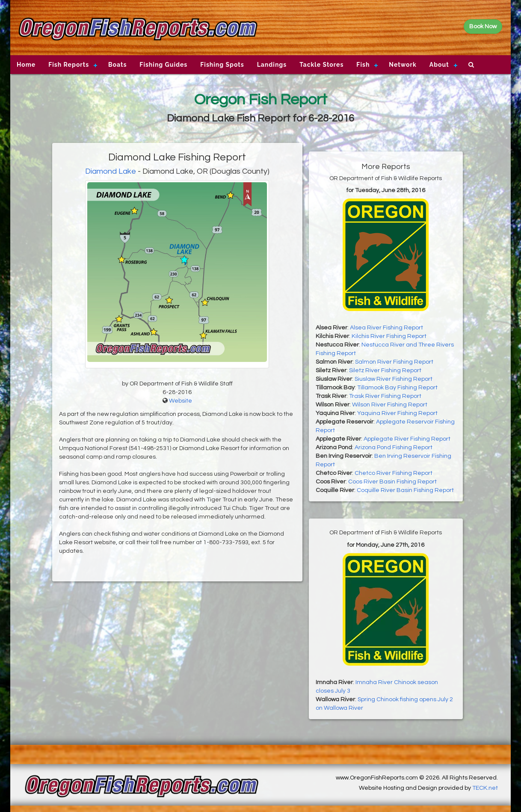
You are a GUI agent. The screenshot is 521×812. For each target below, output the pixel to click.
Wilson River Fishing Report (390, 405)
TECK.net (485, 788)
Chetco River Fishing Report (394, 473)
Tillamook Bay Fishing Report (397, 388)
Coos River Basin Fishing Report (392, 482)
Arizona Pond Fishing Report (394, 447)
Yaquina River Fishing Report (397, 413)
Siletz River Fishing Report (385, 370)
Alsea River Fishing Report (386, 328)
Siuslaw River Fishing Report (394, 379)
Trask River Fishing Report (385, 396)
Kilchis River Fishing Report (389, 336)
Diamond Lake (111, 171)
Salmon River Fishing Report (394, 362)
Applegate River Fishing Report (407, 439)
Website (181, 401)
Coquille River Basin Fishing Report (405, 490)
